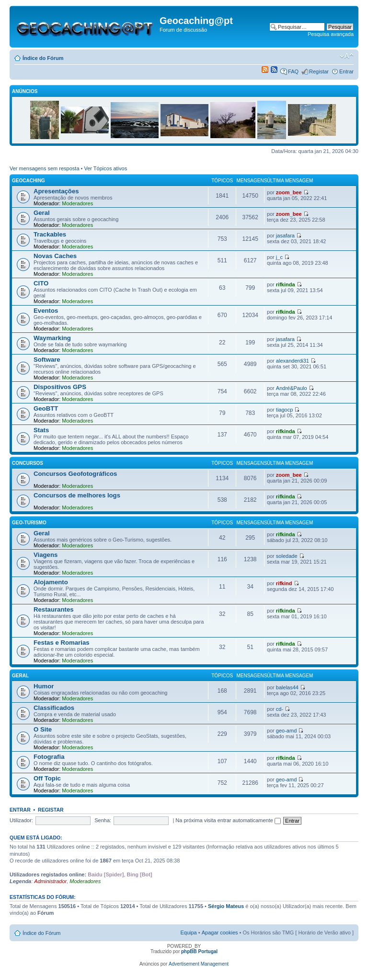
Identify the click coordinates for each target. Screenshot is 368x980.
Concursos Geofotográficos (75, 474)
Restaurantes (54, 609)
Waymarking (52, 338)
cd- (280, 709)
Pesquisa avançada (331, 34)
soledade (287, 556)
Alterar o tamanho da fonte (347, 56)
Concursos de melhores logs (77, 495)
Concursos (28, 463)
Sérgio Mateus (226, 906)
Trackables (50, 234)
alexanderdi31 (293, 361)
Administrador (50, 881)
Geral (42, 213)
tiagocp (284, 410)
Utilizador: (21, 820)
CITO (41, 283)
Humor (44, 686)
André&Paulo (292, 388)
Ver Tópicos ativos (106, 168)
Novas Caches (55, 256)
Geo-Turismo (29, 523)
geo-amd (286, 731)
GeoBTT (46, 408)
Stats (41, 430)
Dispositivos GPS (60, 387)
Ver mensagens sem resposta (45, 168)
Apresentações (56, 191)
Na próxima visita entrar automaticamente (228, 820)
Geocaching (29, 181)
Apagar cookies (220, 933)
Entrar (346, 71)
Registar (319, 71)
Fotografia (49, 757)
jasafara (285, 236)
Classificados (54, 708)
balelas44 (287, 687)
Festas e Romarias (62, 643)
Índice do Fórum (43, 58)
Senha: (103, 820)
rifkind (284, 583)
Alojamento (51, 582)
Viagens (46, 555)
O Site (43, 729)
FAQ (293, 71)
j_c (279, 257)
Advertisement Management (199, 964)
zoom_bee (289, 192)
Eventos (46, 311)
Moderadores (77, 203)
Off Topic (47, 778)
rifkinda (286, 284)
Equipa (188, 933)
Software (47, 360)
